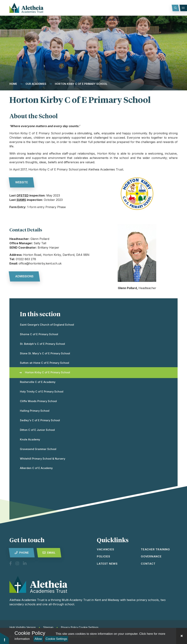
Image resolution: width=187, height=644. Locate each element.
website (22, 182)
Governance (151, 556)
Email (49, 553)
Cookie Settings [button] (89, 627)
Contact (148, 564)
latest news (107, 564)
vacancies (106, 549)
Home (13, 84)
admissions (24, 276)
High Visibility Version (23, 627)
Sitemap (48, 627)
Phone (22, 553)
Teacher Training (155, 549)
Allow (38, 639)
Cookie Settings (56, 639)
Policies (104, 556)
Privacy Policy (69, 627)
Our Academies (36, 84)
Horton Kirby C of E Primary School (81, 84)
